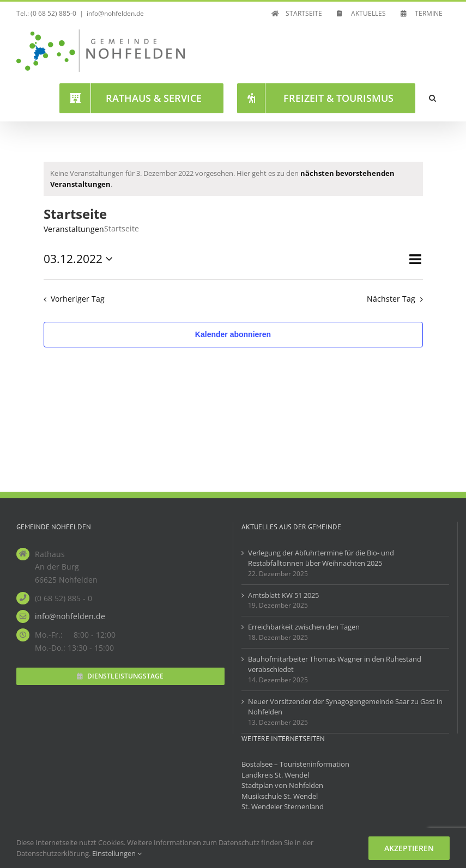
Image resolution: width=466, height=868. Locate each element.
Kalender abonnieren (233, 334)
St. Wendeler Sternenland (283, 806)
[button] (432, 98)
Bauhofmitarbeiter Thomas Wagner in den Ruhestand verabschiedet (335, 664)
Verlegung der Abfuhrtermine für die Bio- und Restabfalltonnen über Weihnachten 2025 (321, 558)
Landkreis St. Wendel (275, 775)
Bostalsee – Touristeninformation (295, 764)
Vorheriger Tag (78, 299)
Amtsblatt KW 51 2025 (283, 595)
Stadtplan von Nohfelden (282, 785)
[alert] (233, 179)
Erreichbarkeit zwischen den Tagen (304, 627)
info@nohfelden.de (115, 13)
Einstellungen (117, 853)
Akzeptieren (409, 848)
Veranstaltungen (74, 229)
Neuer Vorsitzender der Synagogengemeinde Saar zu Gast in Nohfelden (345, 707)
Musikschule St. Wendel (280, 796)
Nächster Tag (391, 299)
